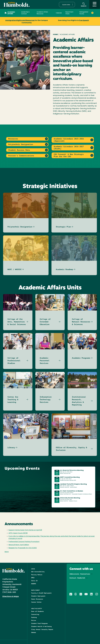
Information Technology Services (46, 400)
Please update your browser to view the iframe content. (73, 487)
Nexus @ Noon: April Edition (19, 545)
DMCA (33, 578)
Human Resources (37, 599)
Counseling (35, 614)
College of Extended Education (45, 322)
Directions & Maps (11, 597)
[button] (67, 5)
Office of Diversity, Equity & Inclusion (71, 449)
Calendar (59, 13)
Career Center (36, 602)
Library (11, 447)
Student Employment (38, 596)
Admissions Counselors (80, 574)
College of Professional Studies (14, 361)
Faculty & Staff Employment (41, 593)
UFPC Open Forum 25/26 (18, 533)
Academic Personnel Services (45, 361)
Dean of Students (37, 611)
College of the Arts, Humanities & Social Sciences (17, 322)
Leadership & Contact (25, 13)
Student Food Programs (39, 623)
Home (55, 35)
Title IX (34, 581)
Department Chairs (69, 13)
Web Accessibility (38, 572)
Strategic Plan (63, 227)
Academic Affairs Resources (42, 13)
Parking (34, 617)
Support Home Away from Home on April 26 (25, 530)
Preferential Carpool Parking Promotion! (24, 542)
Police (34, 620)
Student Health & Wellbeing (41, 626)
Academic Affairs (10, 13)
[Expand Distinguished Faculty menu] (92, 13)
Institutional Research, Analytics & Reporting (79, 401)
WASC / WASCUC (15, 269)
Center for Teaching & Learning (13, 400)
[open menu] (95, 4)
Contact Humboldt (77, 578)
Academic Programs (81, 358)
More (7, 552)
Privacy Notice (37, 575)
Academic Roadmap (64, 269)
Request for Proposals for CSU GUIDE (23, 548)
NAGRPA (34, 584)
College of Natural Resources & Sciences (81, 322)
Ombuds (34, 632)
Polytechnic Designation (20, 227)
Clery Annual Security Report (42, 629)
